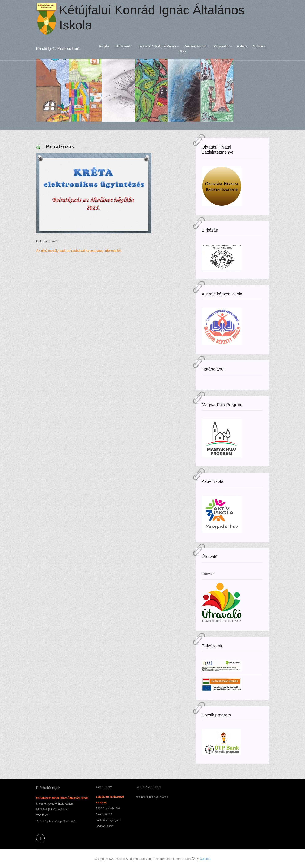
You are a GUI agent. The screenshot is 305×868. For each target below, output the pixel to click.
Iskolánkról (124, 46)
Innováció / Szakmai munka (158, 46)
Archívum (259, 46)
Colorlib (205, 859)
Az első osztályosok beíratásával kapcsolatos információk (80, 251)
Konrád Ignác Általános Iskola (58, 49)
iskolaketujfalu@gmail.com (52, 809)
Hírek (182, 51)
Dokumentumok (196, 46)
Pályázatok (223, 46)
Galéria (242, 46)
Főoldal (104, 46)
